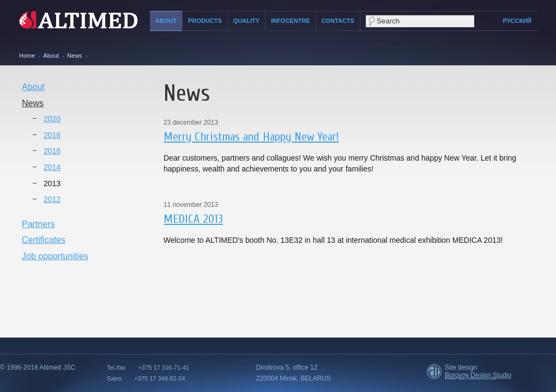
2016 (52, 151)
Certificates (44, 240)
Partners (38, 224)
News (75, 56)
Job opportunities (55, 256)
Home (27, 56)
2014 (52, 167)
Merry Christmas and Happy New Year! (251, 137)
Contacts (338, 21)
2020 (52, 119)
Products (205, 21)
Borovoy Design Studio (478, 375)
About (166, 21)
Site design (461, 367)
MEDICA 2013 (193, 219)
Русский (517, 21)
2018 (52, 135)
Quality (246, 21)
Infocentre (291, 21)
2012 (52, 199)
